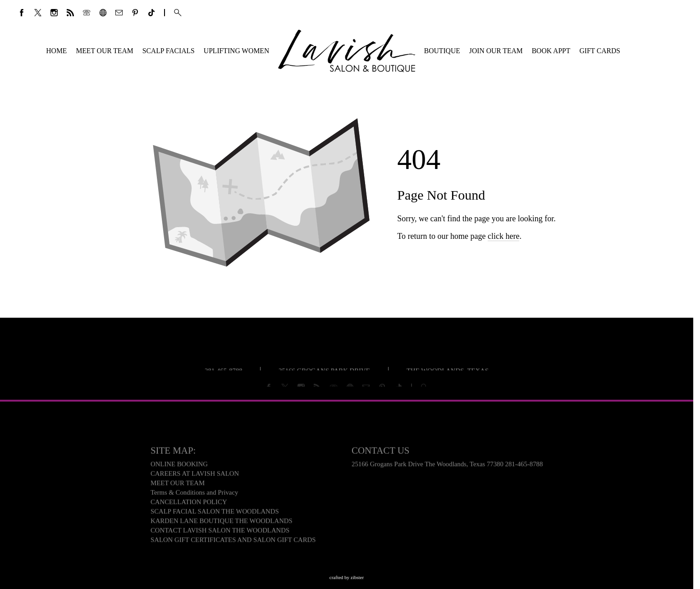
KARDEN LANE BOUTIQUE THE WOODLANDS (222, 522)
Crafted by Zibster (347, 577)
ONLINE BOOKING (179, 466)
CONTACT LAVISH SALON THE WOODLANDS (220, 532)
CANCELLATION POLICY (189, 503)
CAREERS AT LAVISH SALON (195, 475)
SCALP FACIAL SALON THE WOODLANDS (215, 513)
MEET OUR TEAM (178, 484)
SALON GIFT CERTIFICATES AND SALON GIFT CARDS (233, 541)
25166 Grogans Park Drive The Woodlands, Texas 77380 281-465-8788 (447, 466)
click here (503, 242)
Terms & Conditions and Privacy (194, 494)
